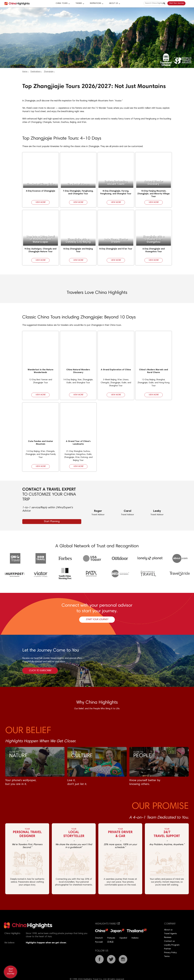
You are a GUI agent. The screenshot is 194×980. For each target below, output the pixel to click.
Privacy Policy (170, 953)
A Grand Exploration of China (116, 370)
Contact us (169, 941)
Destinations (36, 72)
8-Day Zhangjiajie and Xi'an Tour (116, 249)
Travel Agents (170, 934)
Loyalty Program (172, 945)
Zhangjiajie (49, 72)
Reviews (168, 937)
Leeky (157, 511)
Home (25, 72)
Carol (127, 511)
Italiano (135, 938)
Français (111, 938)
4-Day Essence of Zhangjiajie (41, 191)
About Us (114, 3)
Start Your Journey (176, 3)
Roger (98, 511)
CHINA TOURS (62, 3)
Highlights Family (107, 924)
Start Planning (52, 522)
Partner (168, 949)
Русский (99, 942)
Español (123, 938)
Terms (167, 956)
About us (168, 930)
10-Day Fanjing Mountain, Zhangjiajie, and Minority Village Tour (153, 194)
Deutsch (99, 938)
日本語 (110, 942)
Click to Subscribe (40, 671)
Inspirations (96, 3)
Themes (79, 3)
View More (40, 202)
